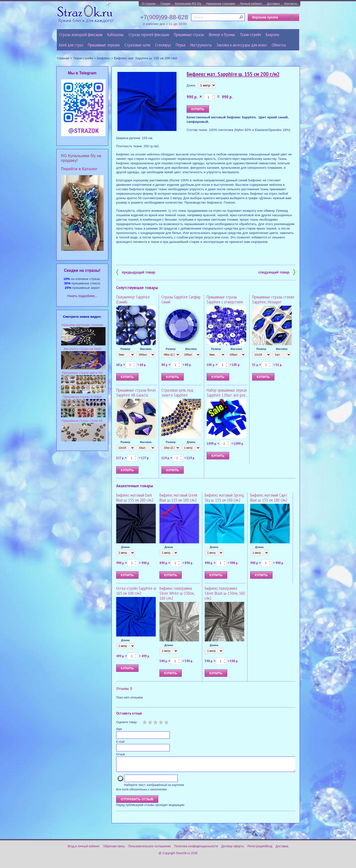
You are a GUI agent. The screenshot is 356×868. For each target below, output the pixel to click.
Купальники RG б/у (188, 4)
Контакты (291, 4)
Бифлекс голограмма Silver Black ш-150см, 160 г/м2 (225, 593)
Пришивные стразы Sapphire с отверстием (225, 299)
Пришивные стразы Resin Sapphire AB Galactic (136, 392)
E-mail (120, 742)
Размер (125, 349)
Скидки (165, 4)
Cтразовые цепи (137, 45)
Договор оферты (233, 849)
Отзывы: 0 (124, 688)
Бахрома (272, 34)
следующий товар (277, 272)
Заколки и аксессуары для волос (242, 45)
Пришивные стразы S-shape (82, 397)
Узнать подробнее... (82, 296)
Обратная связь (114, 849)
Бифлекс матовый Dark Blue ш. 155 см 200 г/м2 (135, 498)
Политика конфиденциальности (196, 849)
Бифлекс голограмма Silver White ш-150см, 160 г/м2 (177, 593)
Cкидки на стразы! (82, 270)
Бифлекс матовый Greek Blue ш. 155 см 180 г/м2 (178, 498)
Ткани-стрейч (250, 34)
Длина (191, 85)
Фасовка (146, 349)
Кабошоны (115, 34)
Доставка (273, 4)
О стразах (149, 4)
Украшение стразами (220, 4)
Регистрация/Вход (260, 849)
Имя (119, 729)
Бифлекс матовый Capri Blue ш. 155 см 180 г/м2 (269, 498)
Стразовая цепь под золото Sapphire (177, 392)
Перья (181, 45)
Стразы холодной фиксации (81, 34)
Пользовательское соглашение (149, 849)
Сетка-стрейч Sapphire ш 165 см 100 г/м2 (136, 591)
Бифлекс (104, 58)
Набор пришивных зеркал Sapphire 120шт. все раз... (227, 392)
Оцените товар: (127, 722)
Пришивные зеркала (104, 45)
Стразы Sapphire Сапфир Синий (181, 299)
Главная (63, 58)
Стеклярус (163, 45)
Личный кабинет (251, 4)
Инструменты (201, 45)
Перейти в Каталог (79, 169)
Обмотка (279, 45)
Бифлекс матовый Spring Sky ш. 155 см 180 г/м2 (224, 498)
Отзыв (121, 754)
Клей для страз (71, 45)
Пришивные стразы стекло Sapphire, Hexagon (273, 299)
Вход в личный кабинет (84, 849)
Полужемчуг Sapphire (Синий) (133, 299)
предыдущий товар (136, 272)
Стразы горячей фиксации (149, 34)
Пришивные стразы (189, 34)
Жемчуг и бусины (222, 34)
